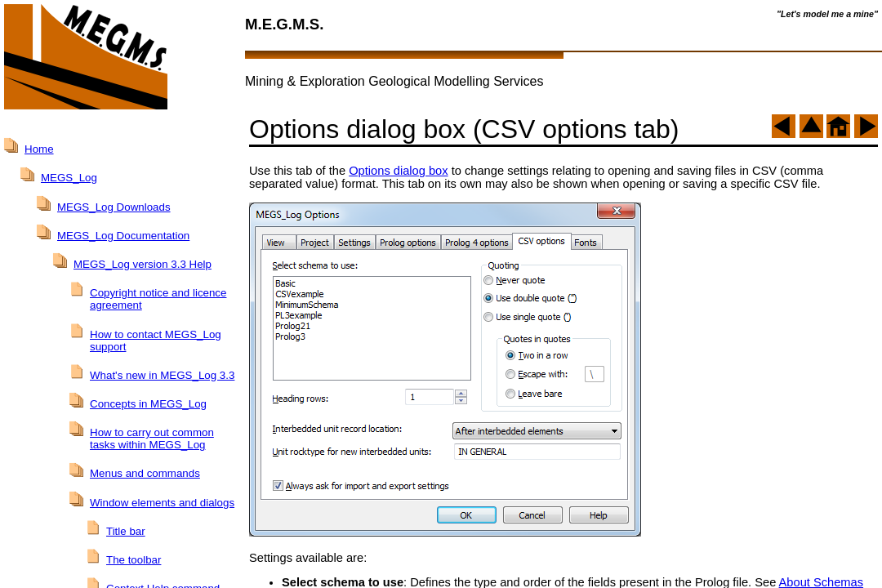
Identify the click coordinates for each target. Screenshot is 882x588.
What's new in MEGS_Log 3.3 (162, 375)
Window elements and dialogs (162, 503)
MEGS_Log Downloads (114, 207)
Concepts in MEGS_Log (148, 404)
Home (39, 149)
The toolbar (134, 560)
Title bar (126, 531)
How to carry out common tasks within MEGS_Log (152, 439)
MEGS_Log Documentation (123, 236)
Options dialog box (398, 171)
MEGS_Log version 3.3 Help (143, 264)
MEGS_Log (69, 178)
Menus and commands (145, 473)
